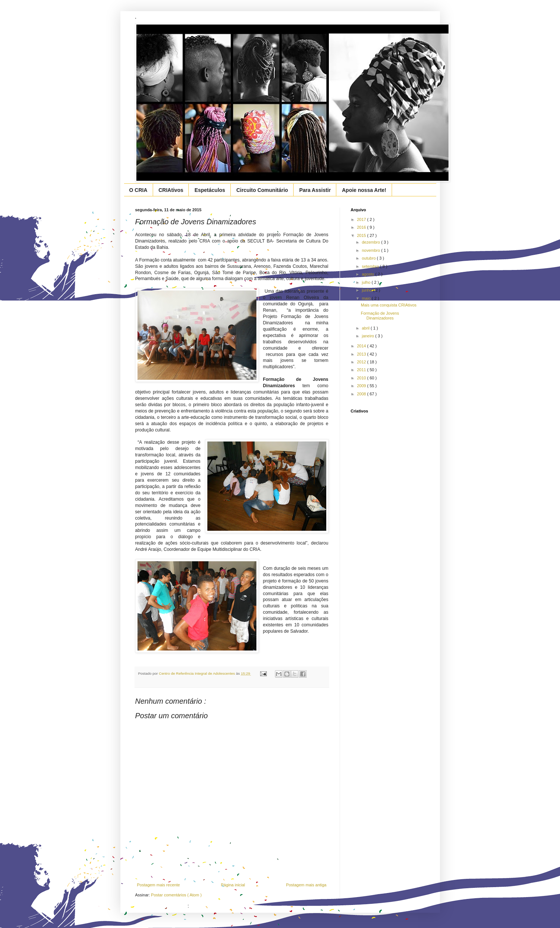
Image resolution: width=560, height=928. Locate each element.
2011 (362, 370)
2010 (362, 378)
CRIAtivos (171, 190)
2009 (362, 386)
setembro (371, 266)
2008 (362, 394)
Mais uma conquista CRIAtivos (389, 305)
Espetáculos (210, 190)
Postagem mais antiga (306, 885)
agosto (369, 274)
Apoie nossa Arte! (364, 190)
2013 (362, 354)
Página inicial (233, 885)
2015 (362, 235)
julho (367, 282)
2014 (362, 346)
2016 (362, 227)
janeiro (369, 336)
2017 (362, 219)
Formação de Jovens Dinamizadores (380, 316)
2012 (362, 362)
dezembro (372, 242)
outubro (369, 258)
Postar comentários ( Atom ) (176, 895)
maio (367, 298)
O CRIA (138, 190)
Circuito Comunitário (262, 190)
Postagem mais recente (159, 885)
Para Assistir (315, 190)
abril (366, 328)
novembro (372, 250)
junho (368, 290)
